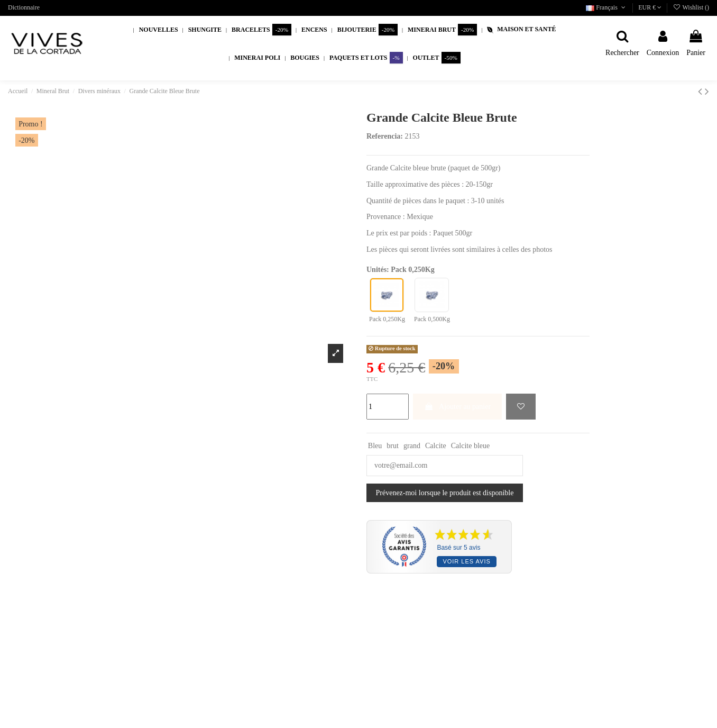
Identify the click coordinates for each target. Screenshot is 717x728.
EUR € (650, 7)
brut (393, 446)
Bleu (375, 446)
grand (412, 446)
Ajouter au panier (457, 407)
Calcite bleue (470, 446)
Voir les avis (466, 561)
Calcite (436, 446)
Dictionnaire (24, 7)
